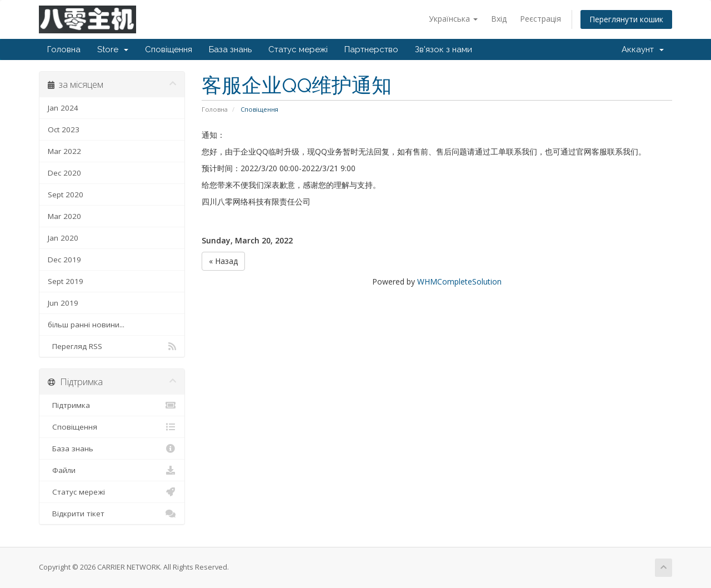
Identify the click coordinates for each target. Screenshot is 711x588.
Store (113, 49)
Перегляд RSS (112, 346)
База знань (230, 49)
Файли (112, 470)
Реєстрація (540, 19)
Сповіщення (169, 49)
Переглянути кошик (626, 19)
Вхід (499, 19)
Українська (453, 19)
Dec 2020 (64, 173)
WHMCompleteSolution (459, 281)
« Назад (223, 261)
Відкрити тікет (112, 514)
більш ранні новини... (86, 325)
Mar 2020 (64, 216)
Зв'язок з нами (444, 49)
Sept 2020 (66, 195)
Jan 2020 (63, 238)
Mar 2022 (64, 151)
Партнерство (371, 49)
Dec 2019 (64, 260)
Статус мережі (298, 49)
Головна (64, 49)
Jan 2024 (63, 108)
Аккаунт (643, 49)
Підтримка (112, 405)
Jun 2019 (63, 303)
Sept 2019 (66, 281)
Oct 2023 (64, 129)
